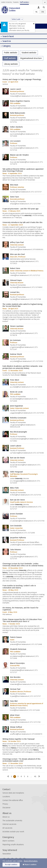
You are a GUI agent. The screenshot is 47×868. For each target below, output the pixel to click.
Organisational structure (31, 58)
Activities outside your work (13, 832)
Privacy (5, 804)
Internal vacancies (9, 824)
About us (6, 817)
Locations (6, 797)
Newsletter (7, 854)
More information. (31, 861)
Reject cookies (30, 865)
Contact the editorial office (13, 800)
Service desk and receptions (13, 793)
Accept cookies (11, 865)
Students (16, 2)
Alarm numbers (8, 841)
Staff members (24, 2)
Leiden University (7, 2)
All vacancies (7, 828)
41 (36, 776)
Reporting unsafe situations (13, 845)
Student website (29, 53)
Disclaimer (6, 808)
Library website (11, 64)
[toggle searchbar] (44, 7)
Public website (11, 53)
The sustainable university (12, 821)
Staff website (10, 58)
